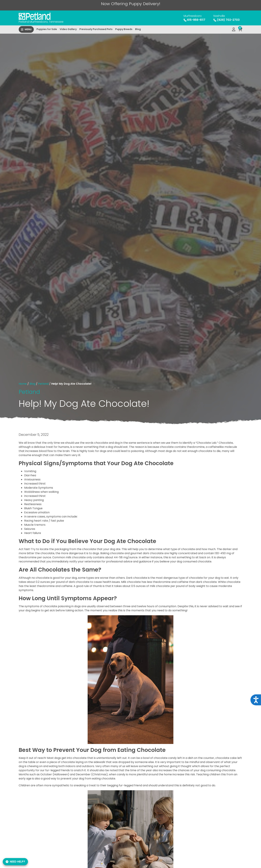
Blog (138, 29)
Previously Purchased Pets (96, 29)
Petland (43, 384)
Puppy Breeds (124, 29)
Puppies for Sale (47, 29)
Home (23, 384)
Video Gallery (68, 29)
